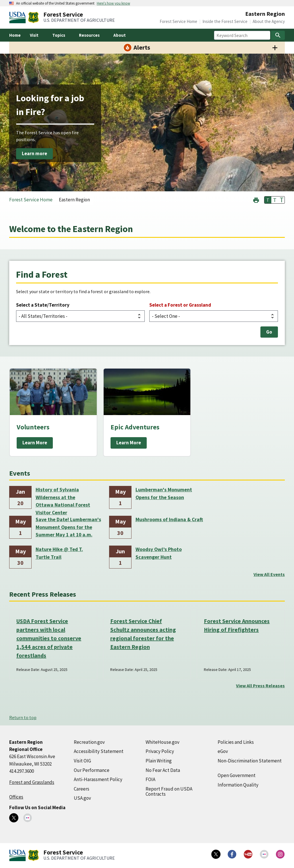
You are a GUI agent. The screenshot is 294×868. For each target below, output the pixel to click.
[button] (256, 200)
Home (15, 35)
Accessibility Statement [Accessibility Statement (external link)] (99, 751)
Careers (82, 789)
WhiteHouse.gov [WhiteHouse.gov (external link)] (163, 742)
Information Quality (238, 785)
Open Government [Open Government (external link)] (237, 775)
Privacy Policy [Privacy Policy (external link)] (160, 751)
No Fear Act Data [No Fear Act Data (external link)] (163, 770)
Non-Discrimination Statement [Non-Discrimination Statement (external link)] (250, 761)
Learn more (34, 153)
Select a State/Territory (43, 305)
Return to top (23, 717)
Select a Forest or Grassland (180, 305)
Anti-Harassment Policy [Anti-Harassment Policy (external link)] (98, 779)
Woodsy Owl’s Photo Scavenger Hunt (159, 553)
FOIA (150, 779)
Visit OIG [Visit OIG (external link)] (82, 761)
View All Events (269, 574)
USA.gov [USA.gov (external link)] (82, 798)
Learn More (35, 443)
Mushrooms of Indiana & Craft (169, 519)
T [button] (268, 200)
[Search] (278, 35)
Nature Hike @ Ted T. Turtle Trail (59, 553)
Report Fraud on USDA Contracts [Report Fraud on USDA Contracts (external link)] (169, 792)
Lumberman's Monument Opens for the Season (164, 493)
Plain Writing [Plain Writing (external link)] (159, 761)
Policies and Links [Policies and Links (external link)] (236, 742)
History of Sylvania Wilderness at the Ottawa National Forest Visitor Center (63, 498)
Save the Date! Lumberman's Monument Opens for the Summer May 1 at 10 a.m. (68, 527)
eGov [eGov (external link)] (223, 751)
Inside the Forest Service (225, 21)
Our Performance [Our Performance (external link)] (92, 770)
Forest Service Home (178, 21)
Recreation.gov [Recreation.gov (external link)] (89, 742)
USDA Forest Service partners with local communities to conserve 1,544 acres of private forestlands (49, 638)
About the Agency (269, 21)
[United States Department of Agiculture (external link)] (19, 17)
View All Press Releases (260, 686)
